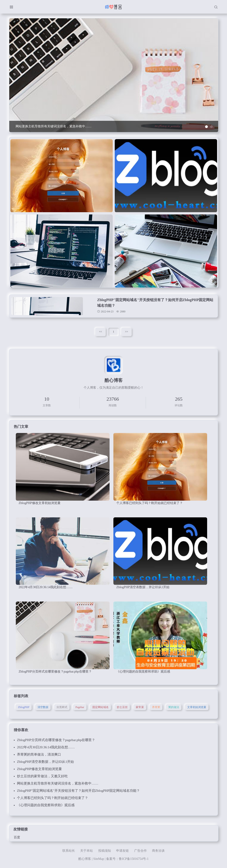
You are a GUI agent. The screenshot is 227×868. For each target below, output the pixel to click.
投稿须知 (105, 851)
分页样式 (62, 707)
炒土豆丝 (122, 707)
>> (126, 332)
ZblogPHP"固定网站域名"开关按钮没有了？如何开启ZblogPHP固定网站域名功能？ (78, 791)
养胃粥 (156, 707)
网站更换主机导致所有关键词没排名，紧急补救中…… (58, 783)
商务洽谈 (158, 851)
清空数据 (43, 707)
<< (101, 332)
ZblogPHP (24, 707)
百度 (17, 837)
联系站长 (69, 851)
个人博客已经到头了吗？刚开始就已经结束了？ (53, 798)
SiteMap (99, 859)
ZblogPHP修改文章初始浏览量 (39, 769)
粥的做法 (174, 707)
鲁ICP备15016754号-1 (134, 859)
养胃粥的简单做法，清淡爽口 (39, 754)
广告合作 (140, 851)
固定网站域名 (101, 707)
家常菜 (140, 707)
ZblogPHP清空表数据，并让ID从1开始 (45, 762)
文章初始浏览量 (197, 707)
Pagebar (80, 707)
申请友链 (122, 851)
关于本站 (87, 851)
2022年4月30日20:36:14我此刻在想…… (46, 747)
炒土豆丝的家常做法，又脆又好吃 (42, 776)
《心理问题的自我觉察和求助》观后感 (46, 805)
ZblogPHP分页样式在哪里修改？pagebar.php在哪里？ (56, 740)
